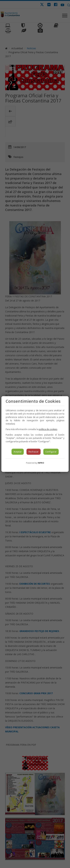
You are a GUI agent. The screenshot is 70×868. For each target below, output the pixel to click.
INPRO (41, 463)
